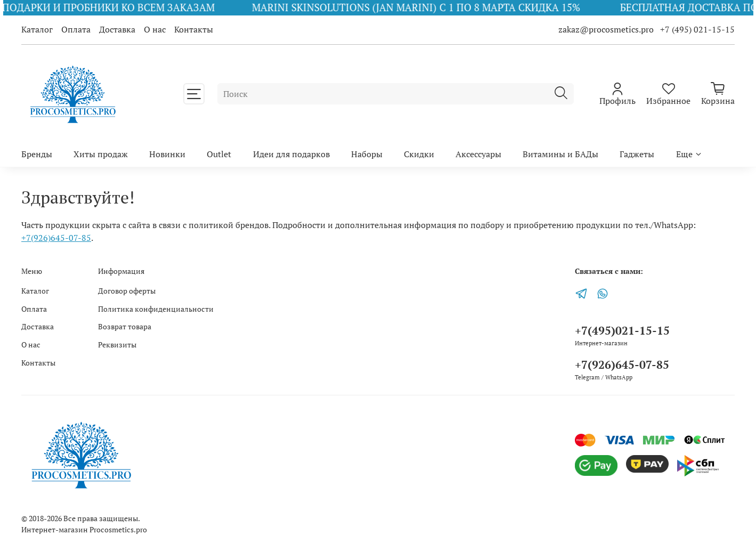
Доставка (117, 29)
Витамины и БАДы (560, 154)
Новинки (167, 154)
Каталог (37, 29)
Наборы (367, 154)
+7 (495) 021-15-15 (697, 29)
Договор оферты (127, 291)
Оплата (76, 29)
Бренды (37, 154)
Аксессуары (478, 154)
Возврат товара (125, 326)
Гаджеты (637, 154)
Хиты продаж (101, 154)
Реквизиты (117, 345)
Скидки (419, 154)
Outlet (219, 154)
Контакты (194, 29)
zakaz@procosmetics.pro (607, 29)
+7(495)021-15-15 (622, 330)
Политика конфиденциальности (156, 309)
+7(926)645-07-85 (56, 238)
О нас (155, 29)
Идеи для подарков (291, 154)
